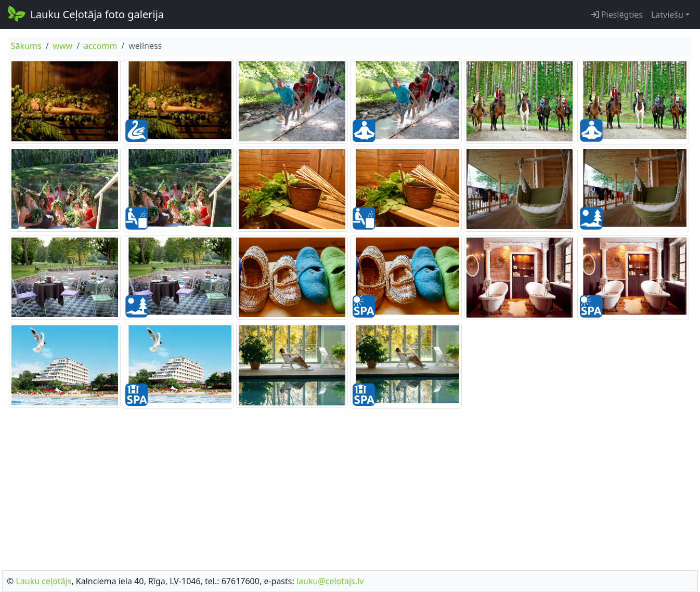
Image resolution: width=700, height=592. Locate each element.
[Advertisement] (350, 489)
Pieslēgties (617, 15)
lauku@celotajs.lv (330, 581)
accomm (100, 46)
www (63, 46)
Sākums (26, 46)
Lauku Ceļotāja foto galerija (85, 14)
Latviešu (667, 15)
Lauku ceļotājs (43, 581)
